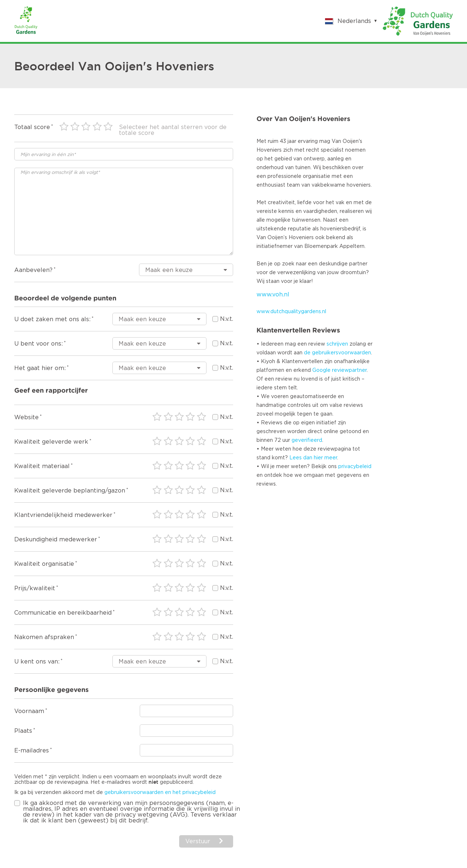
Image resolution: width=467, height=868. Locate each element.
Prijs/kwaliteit (35, 588)
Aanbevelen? (33, 270)
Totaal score (32, 127)
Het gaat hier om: (40, 368)
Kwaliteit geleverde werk (51, 442)
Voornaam (29, 711)
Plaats (23, 731)
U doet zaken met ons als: (52, 319)
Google (321, 370)
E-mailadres (32, 751)
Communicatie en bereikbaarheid (63, 613)
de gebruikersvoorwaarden (337, 353)
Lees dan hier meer (313, 458)
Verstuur (198, 841)
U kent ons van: (37, 662)
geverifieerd (307, 440)
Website (26, 417)
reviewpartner (349, 370)
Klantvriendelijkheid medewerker (63, 515)
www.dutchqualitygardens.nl (291, 312)
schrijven (337, 344)
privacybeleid (355, 467)
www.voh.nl (273, 295)
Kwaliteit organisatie (44, 564)
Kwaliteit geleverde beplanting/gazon (70, 491)
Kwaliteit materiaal (42, 466)
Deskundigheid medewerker (56, 540)
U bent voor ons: (38, 344)
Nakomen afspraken (44, 637)
